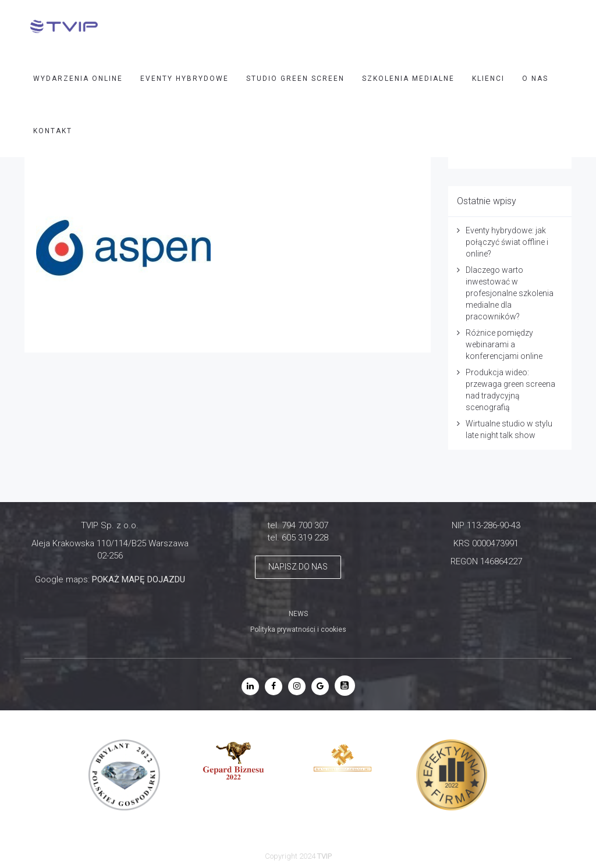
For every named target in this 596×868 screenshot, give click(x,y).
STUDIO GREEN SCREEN (295, 79)
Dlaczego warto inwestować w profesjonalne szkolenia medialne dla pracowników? (510, 293)
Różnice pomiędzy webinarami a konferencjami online (504, 344)
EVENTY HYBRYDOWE (185, 79)
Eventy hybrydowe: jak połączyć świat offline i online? (507, 242)
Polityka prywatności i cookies (298, 629)
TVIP (324, 856)
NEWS (298, 614)
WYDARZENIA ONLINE (78, 79)
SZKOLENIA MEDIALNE (408, 79)
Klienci (488, 79)
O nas (535, 79)
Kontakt (53, 131)
